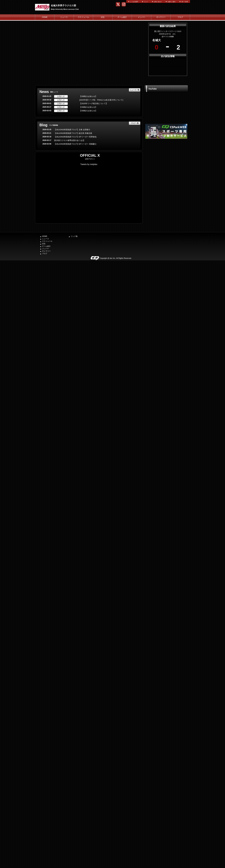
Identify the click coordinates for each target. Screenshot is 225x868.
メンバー (141, 17)
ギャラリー (161, 17)
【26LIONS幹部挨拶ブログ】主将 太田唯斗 (72, 130)
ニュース (64, 17)
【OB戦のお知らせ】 (88, 96)
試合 (103, 17)
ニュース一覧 (135, 90)
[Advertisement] (166, 161)
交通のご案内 (171, 2)
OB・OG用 (185, 2)
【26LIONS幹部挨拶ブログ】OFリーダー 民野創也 (75, 137)
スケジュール (83, 17)
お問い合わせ (158, 2)
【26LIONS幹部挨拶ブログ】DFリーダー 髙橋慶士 (75, 144)
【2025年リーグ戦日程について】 (94, 104)
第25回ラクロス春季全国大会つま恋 (69, 140)
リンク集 (74, 236)
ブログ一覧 (135, 123)
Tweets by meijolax (89, 164)
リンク (146, 2)
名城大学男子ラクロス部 (63, 6)
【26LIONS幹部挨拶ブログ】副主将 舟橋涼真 (73, 133)
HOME (45, 17)
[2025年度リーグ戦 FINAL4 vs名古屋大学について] (101, 100)
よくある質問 (134, 2)
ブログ (180, 17)
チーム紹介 (122, 17)
